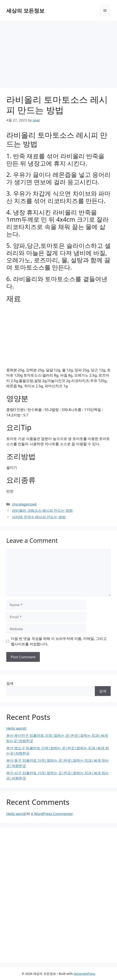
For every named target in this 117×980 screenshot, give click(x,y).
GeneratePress (84, 974)
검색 (10, 683)
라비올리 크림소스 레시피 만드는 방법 (42, 510)
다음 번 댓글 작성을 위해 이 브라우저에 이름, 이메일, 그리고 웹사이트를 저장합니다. (59, 641)
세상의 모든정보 (25, 10)
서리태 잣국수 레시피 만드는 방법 (39, 517)
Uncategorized (24, 504)
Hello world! (16, 728)
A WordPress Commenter (52, 814)
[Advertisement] (58, 52)
